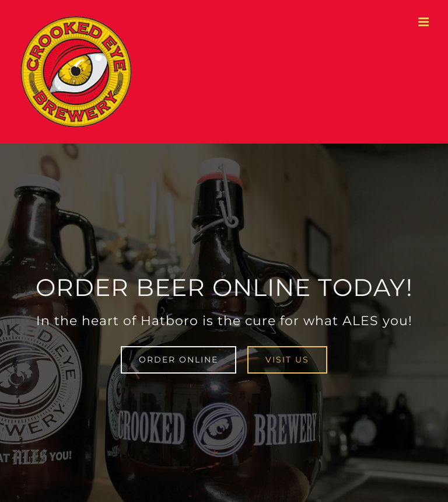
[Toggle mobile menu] (424, 22)
